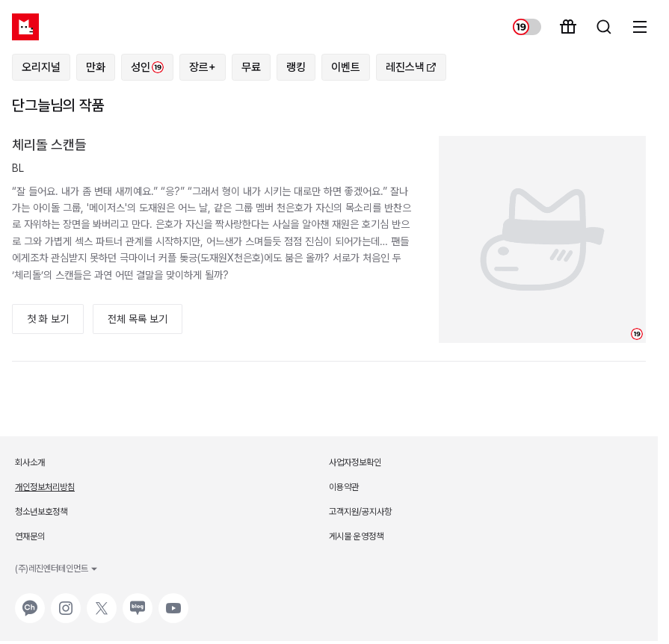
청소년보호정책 (41, 512)
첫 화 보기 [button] (48, 319)
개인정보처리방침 (45, 487)
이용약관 (344, 487)
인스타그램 (66, 601)
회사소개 (30, 462)
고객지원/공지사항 (360, 512)
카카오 (28, 601)
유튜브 (172, 601)
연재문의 (30, 536)
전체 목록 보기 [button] (138, 319)
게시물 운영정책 (356, 536)
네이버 (136, 601)
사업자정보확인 (355, 462)
